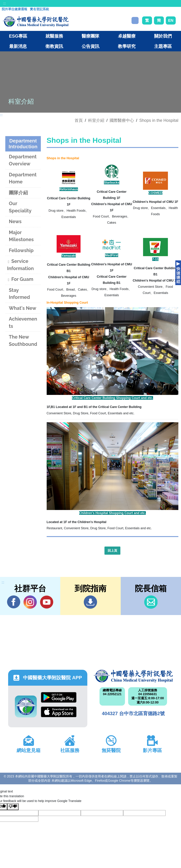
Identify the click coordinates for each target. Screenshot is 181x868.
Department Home (23, 178)
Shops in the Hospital (159, 120)
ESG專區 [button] (18, 36)
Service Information (20, 265)
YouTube (47, 602)
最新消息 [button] (18, 46)
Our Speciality (20, 207)
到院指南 (90, 602)
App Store (59, 712)
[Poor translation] (13, 807)
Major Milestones (21, 236)
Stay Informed (19, 294)
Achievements (23, 323)
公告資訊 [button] (90, 46)
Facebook (14, 602)
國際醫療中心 (122, 120)
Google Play (59, 697)
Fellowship (21, 250)
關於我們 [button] (163, 36)
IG (30, 602)
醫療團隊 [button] (90, 36)
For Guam (20, 280)
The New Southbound (23, 341)
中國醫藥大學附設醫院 (133, 676)
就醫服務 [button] (54, 36)
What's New (23, 308)
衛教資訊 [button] (54, 46)
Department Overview (23, 160)
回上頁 (112, 551)
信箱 (151, 602)
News (15, 221)
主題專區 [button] (163, 46)
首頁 (79, 120)
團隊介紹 (18, 193)
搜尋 (135, 20)
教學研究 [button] (127, 46)
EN (171, 20)
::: (5, 3)
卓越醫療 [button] (127, 36)
